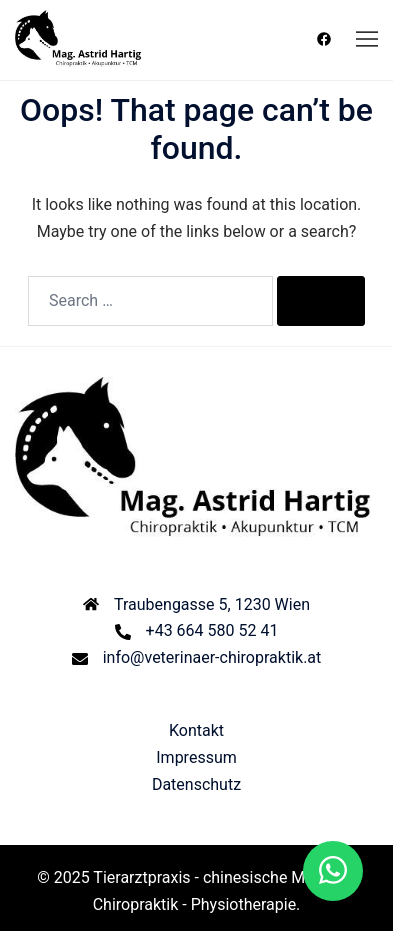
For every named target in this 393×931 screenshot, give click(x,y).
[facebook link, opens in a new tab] (323, 39)
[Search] (321, 301)
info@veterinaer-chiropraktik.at (212, 657)
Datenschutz (196, 784)
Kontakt (196, 730)
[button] (333, 871)
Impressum (196, 757)
